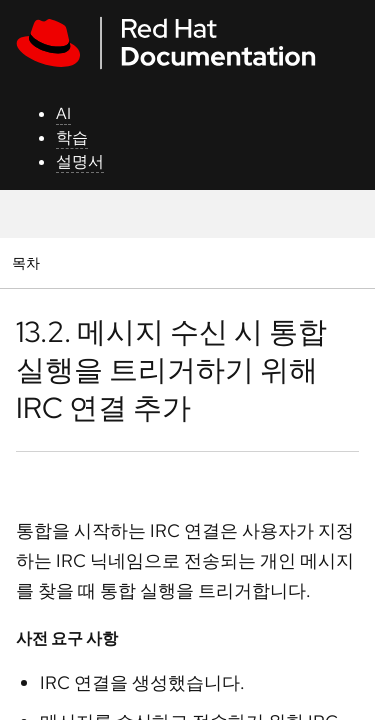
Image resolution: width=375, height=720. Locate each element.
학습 (72, 137)
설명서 (80, 161)
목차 (28, 262)
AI (63, 113)
